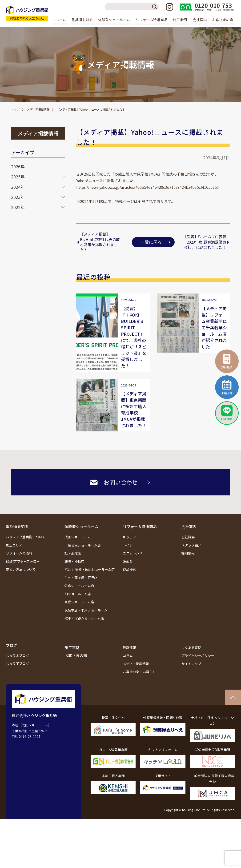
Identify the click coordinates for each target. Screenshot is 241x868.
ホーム (61, 20)
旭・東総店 (73, 553)
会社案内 (189, 526)
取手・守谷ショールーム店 (84, 618)
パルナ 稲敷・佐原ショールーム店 (90, 569)
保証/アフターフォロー (23, 561)
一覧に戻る (151, 242)
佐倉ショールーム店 (79, 586)
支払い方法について (21, 569)
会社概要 (188, 537)
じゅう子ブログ (17, 663)
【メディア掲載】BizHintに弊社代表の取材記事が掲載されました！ (100, 242)
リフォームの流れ (19, 553)
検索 (155, 7)
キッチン (129, 537)
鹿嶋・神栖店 (74, 561)
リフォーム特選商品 (140, 526)
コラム (128, 655)
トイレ (128, 545)
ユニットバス (133, 553)
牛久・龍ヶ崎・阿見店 (81, 578)
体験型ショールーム (81, 526)
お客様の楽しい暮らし (139, 672)
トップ (15, 109)
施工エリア (14, 545)
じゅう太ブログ (17, 655)
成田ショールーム (78, 537)
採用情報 (188, 553)
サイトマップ (191, 664)
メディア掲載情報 (38, 109)
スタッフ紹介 (191, 545)
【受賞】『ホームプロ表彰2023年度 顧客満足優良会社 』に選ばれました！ (205, 242)
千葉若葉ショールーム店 (83, 545)
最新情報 (129, 647)
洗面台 (128, 561)
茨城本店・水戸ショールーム (86, 610)
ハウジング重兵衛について (26, 537)
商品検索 (129, 569)
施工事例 (180, 20)
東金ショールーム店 (79, 602)
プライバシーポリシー (198, 655)
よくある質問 (191, 647)
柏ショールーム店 (78, 594)
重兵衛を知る (17, 526)
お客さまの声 (223, 20)
